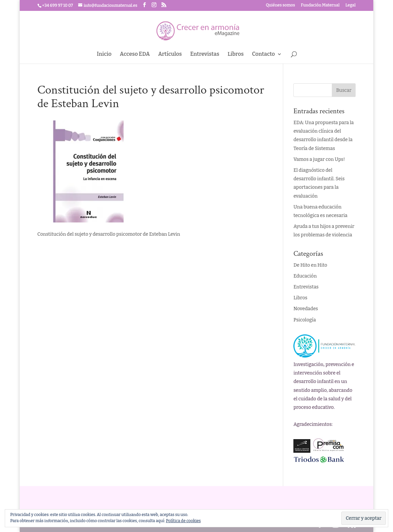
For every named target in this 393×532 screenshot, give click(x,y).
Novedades (306, 309)
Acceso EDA (135, 54)
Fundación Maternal (320, 5)
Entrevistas (205, 54)
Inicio (104, 54)
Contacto (263, 54)
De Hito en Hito (310, 265)
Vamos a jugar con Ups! (319, 159)
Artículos (170, 54)
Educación (305, 276)
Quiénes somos (280, 5)
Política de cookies (183, 521)
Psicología (305, 320)
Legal (351, 5)
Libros (236, 54)
